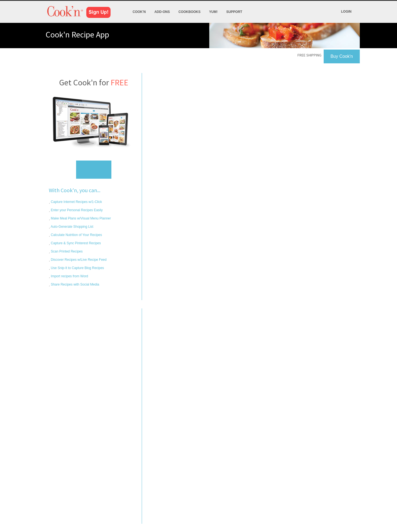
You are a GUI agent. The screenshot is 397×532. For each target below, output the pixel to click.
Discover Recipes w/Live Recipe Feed (78, 260)
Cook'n (139, 12)
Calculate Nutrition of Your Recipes (76, 235)
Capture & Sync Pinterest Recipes (75, 243)
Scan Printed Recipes (66, 251)
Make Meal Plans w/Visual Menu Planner (80, 218)
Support (234, 12)
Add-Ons (162, 12)
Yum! (214, 12)
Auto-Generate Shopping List (72, 227)
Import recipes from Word (69, 276)
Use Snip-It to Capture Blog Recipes (77, 268)
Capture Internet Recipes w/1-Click (76, 202)
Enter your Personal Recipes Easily (76, 210)
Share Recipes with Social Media (75, 284)
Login (346, 12)
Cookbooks (189, 12)
